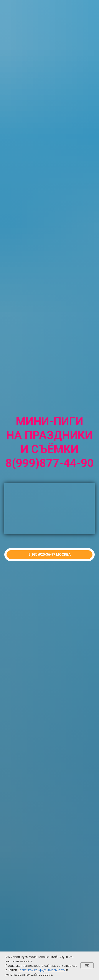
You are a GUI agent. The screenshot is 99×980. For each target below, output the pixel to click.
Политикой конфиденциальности (42, 970)
